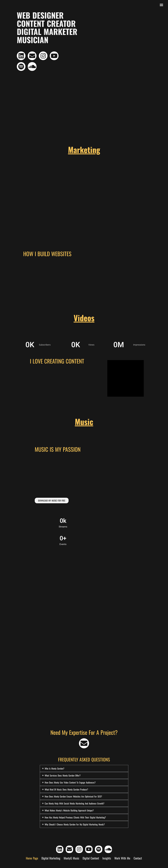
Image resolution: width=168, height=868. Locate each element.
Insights (107, 859)
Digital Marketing (51, 859)
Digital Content (91, 859)
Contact (138, 859)
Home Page (32, 859)
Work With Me (122, 859)
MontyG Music (71, 859)
